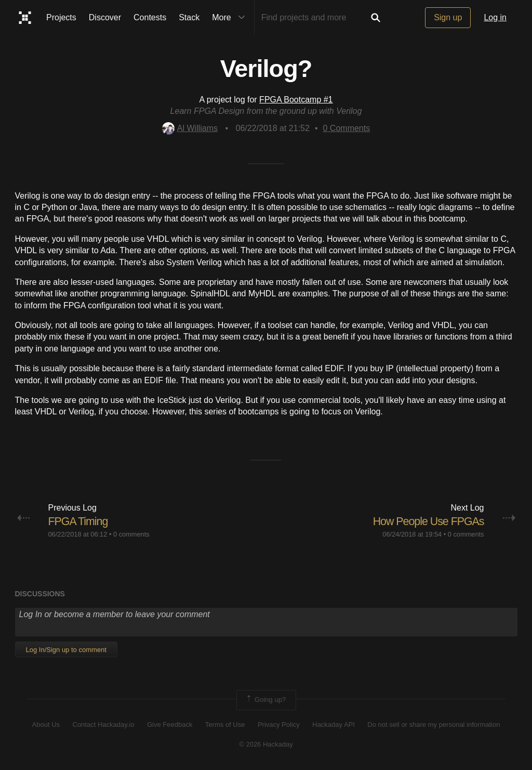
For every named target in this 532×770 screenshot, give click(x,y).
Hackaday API (334, 725)
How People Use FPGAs (427, 521)
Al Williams (190, 128)
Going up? (265, 700)
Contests (150, 17)
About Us (46, 725)
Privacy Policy (279, 725)
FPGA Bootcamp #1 (296, 100)
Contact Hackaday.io (104, 725)
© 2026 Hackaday (266, 744)
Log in (495, 17)
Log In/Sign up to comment (66, 650)
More (231, 18)
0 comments (131, 534)
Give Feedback (170, 725)
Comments (347, 128)
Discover (105, 17)
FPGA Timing (79, 521)
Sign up (448, 17)
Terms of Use (225, 725)
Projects (61, 17)
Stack (189, 17)
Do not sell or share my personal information (434, 725)
